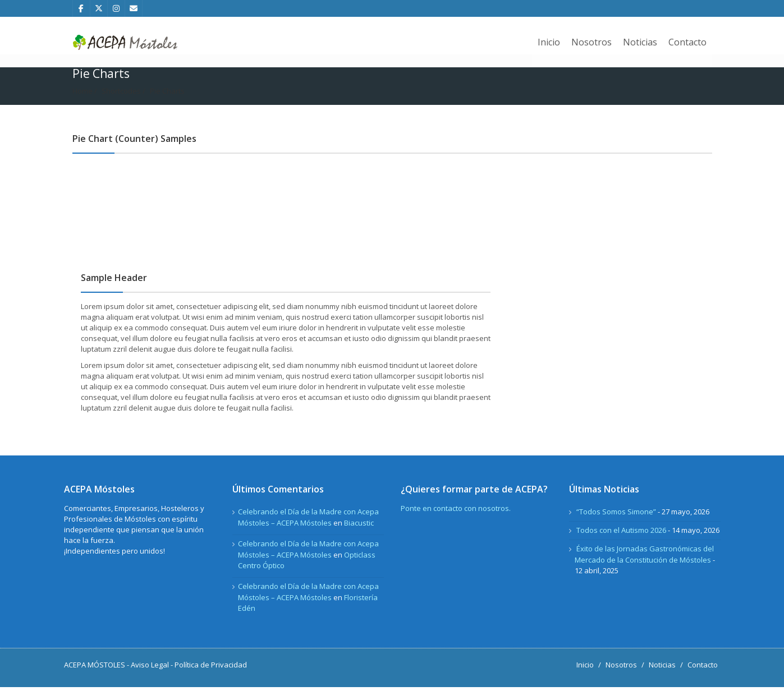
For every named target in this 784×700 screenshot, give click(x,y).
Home (82, 104)
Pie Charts (167, 104)
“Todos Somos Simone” (616, 524)
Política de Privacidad (211, 678)
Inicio (549, 42)
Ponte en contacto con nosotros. (456, 521)
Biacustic (359, 536)
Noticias (640, 42)
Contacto (687, 42)
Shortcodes (121, 104)
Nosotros (592, 42)
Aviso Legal (150, 678)
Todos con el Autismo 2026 (621, 543)
